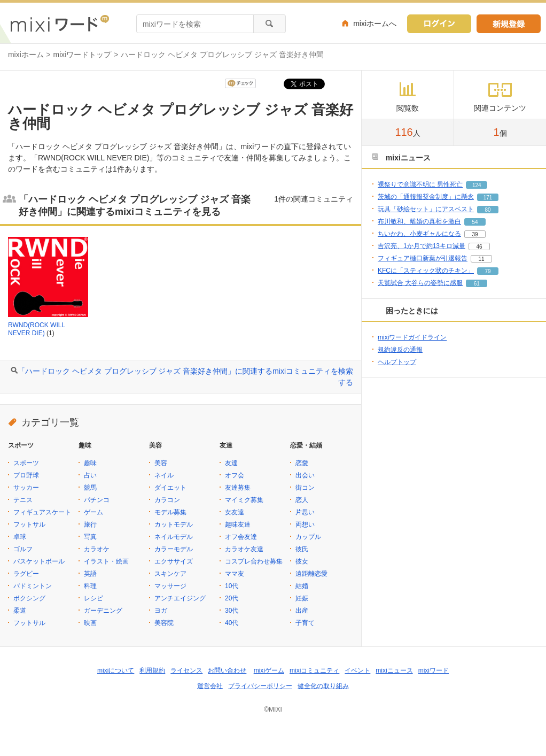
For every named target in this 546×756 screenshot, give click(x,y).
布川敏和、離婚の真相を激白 (419, 221)
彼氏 (302, 549)
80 (487, 210)
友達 (231, 463)
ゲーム (93, 512)
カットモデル (174, 524)
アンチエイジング (180, 598)
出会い (305, 475)
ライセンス (186, 670)
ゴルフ (23, 549)
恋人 (302, 500)
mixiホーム (26, 55)
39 (475, 234)
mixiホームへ (375, 24)
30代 (232, 611)
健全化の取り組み (323, 686)
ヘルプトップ (397, 362)
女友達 (235, 512)
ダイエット (170, 488)
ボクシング (29, 598)
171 (488, 198)
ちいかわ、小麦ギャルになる (419, 234)
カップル (308, 537)
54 (475, 222)
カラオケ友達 (244, 549)
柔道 (20, 611)
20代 (232, 598)
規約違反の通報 (400, 350)
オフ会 (235, 475)
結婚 (302, 586)
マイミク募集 (244, 500)
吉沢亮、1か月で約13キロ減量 (422, 246)
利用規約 (152, 670)
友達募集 (238, 488)
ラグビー (26, 574)
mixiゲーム (269, 670)
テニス (23, 500)
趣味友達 (238, 524)
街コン (305, 488)
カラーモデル (174, 549)
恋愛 (302, 463)
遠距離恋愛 (311, 574)
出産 (302, 611)
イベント (357, 670)
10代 (232, 586)
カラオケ (97, 549)
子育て (305, 623)
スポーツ (26, 463)
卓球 (20, 537)
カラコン (167, 500)
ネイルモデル (174, 537)
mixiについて (116, 670)
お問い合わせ (227, 670)
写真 (90, 537)
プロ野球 (26, 475)
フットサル (29, 524)
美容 (161, 463)
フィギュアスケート (42, 512)
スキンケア (170, 574)
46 (479, 247)
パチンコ (97, 500)
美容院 (164, 623)
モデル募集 (170, 512)
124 (477, 185)
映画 (90, 623)
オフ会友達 (241, 537)
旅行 (90, 524)
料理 (90, 586)
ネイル (164, 475)
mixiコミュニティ (314, 670)
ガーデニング (103, 611)
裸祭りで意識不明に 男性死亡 (420, 184)
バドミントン (33, 586)
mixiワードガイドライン (412, 337)
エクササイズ (174, 561)
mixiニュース (394, 670)
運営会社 (210, 686)
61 (477, 284)
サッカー (26, 488)
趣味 (90, 463)
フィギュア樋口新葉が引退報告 (423, 258)
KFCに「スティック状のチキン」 (426, 271)
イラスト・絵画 (106, 561)
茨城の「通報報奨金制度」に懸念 (426, 197)
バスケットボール (39, 561)
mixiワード (434, 670)
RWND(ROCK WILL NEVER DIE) (37, 329)
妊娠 (302, 598)
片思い (305, 512)
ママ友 (235, 574)
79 (487, 271)
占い (90, 475)
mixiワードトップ (83, 55)
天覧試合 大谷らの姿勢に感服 (420, 283)
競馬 (90, 488)
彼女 (302, 561)
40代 (232, 623)
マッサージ (170, 586)
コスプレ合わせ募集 (254, 561)
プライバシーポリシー (260, 686)
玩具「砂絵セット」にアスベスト (426, 209)
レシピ (93, 598)
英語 (90, 574)
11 (481, 259)
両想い (305, 524)
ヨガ (161, 611)
